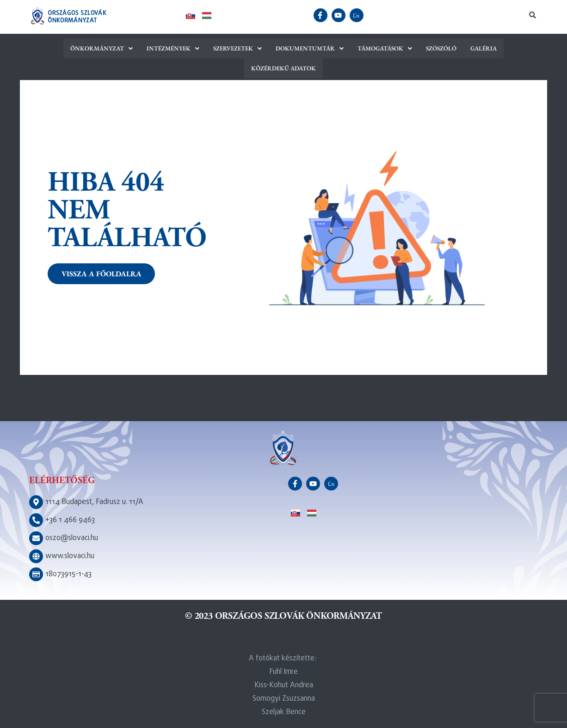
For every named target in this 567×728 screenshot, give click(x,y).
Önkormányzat (63, 48)
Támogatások (345, 48)
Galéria (443, 48)
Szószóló (401, 48)
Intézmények (133, 48)
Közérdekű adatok (503, 48)
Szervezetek (197, 48)
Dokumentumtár (270, 48)
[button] (63, 48)
